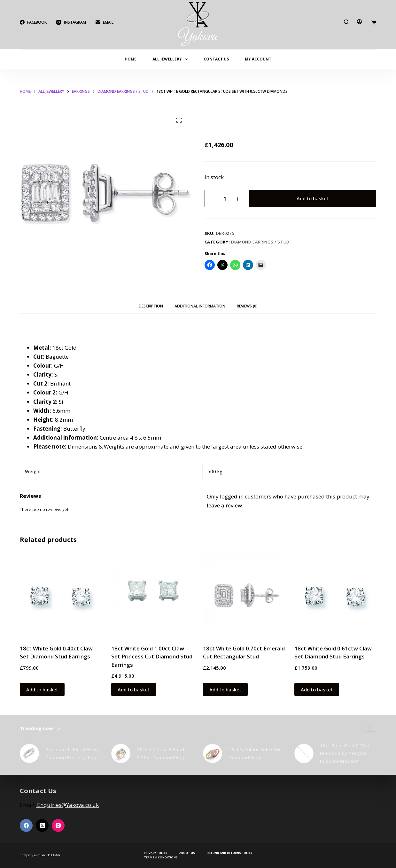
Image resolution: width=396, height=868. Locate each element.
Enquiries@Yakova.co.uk (67, 805)
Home (131, 59)
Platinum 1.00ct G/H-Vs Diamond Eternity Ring (72, 753)
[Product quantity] (225, 199)
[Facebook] (33, 22)
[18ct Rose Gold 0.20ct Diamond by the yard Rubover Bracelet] (304, 753)
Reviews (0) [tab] (247, 306)
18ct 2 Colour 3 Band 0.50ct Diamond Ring (160, 753)
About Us (187, 853)
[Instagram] (71, 22)
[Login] (359, 22)
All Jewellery (171, 59)
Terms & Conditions (161, 857)
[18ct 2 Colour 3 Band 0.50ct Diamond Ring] (121, 753)
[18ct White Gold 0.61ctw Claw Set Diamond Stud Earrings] (335, 595)
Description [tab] (151, 306)
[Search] (346, 22)
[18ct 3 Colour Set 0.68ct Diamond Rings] (213, 753)
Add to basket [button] (42, 689)
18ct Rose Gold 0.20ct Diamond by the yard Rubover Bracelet (345, 753)
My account (258, 59)
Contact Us (216, 59)
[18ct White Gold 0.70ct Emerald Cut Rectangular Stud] (244, 595)
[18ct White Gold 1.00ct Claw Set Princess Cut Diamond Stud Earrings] (152, 595)
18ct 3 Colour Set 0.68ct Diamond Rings (256, 753)
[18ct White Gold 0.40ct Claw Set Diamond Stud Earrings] (61, 595)
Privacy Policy (155, 853)
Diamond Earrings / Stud (260, 242)
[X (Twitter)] (42, 825)
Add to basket (313, 198)
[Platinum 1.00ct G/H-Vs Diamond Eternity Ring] (29, 753)
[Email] (105, 22)
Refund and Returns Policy (230, 853)
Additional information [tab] (200, 306)
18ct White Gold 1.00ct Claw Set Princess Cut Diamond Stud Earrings (152, 657)
